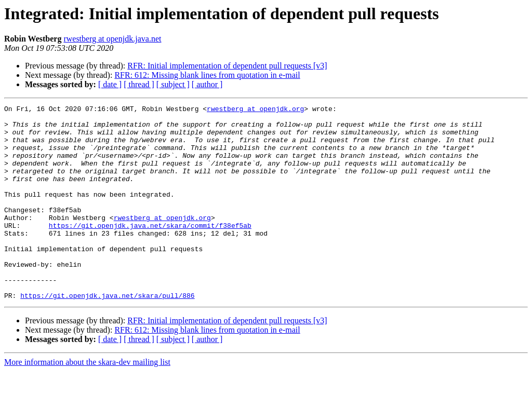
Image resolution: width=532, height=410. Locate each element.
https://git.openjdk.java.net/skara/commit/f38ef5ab (150, 250)
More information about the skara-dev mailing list (87, 401)
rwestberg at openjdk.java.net (112, 39)
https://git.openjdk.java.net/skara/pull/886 (107, 334)
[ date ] (110, 84)
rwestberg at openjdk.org (255, 110)
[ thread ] (139, 84)
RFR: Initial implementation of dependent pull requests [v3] (227, 66)
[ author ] (207, 84)
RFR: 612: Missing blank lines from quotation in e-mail (207, 75)
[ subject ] (173, 84)
